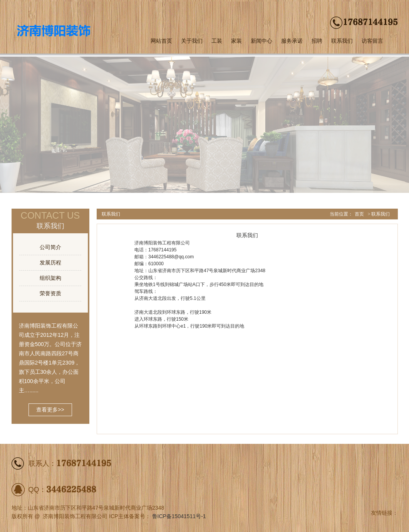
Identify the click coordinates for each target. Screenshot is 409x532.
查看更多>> (50, 410)
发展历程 (50, 263)
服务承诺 (292, 41)
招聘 (317, 41)
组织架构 (50, 278)
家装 (236, 41)
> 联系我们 (379, 214)
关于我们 (192, 41)
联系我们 (342, 41)
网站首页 (161, 41)
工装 (217, 41)
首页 (359, 214)
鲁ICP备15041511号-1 (179, 516)
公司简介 (50, 247)
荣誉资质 (50, 293)
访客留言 (372, 41)
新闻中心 (261, 41)
